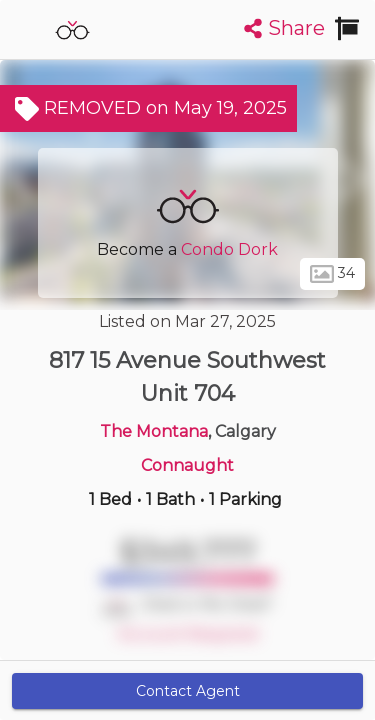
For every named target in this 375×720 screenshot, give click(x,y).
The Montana (154, 431)
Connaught (187, 465)
